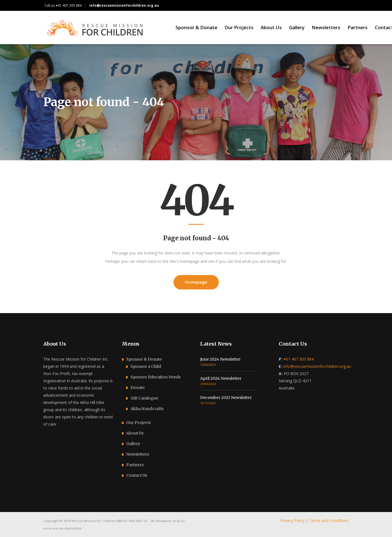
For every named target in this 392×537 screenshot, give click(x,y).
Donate (138, 388)
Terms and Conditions (329, 520)
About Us (135, 433)
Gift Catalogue (144, 398)
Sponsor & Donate (144, 359)
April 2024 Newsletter (221, 378)
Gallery (133, 444)
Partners (135, 465)
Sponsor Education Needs (155, 377)
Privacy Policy (292, 520)
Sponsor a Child (146, 366)
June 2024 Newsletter (220, 359)
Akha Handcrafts (147, 409)
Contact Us (137, 475)
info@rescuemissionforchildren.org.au (317, 366)
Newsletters (138, 454)
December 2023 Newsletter (226, 398)
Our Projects (139, 423)
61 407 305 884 (69, 5)
